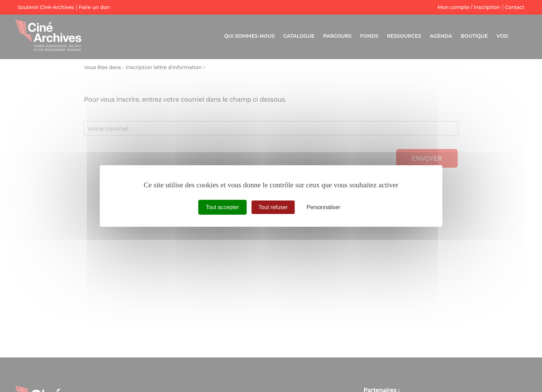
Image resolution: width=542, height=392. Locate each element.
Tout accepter (222, 207)
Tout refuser (273, 207)
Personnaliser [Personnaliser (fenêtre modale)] (324, 207)
